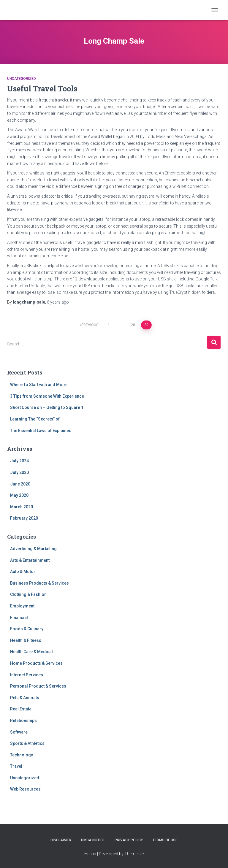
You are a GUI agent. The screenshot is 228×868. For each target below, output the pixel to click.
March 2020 (22, 507)
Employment (22, 606)
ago (58, 302)
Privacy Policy (129, 840)
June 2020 (20, 484)
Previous (90, 325)
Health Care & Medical (31, 652)
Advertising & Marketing (33, 549)
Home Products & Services (36, 663)
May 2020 (19, 495)
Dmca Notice (93, 840)
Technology (22, 755)
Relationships (23, 721)
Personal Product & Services (38, 686)
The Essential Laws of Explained (41, 431)
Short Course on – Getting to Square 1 (47, 407)
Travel (16, 766)
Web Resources (25, 789)
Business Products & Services (39, 583)
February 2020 (24, 518)
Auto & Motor (23, 572)
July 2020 (19, 472)
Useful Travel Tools (42, 89)
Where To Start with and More (38, 385)
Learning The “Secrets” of (35, 419)
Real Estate (21, 709)
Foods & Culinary (27, 629)
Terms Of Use (165, 840)
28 (133, 325)
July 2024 (19, 461)
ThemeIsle (134, 854)
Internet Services (27, 675)
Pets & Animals (25, 698)
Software (19, 732)
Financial (19, 618)
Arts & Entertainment (30, 560)
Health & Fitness (26, 640)
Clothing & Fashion (28, 594)
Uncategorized (22, 79)
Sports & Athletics (27, 743)
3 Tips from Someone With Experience (47, 396)
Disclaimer (61, 840)
